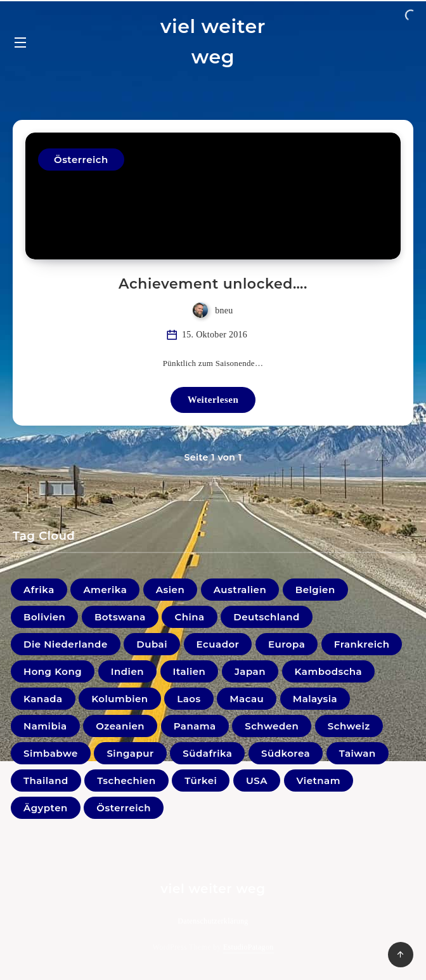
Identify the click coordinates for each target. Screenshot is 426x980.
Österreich (81, 160)
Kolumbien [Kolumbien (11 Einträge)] (119, 699)
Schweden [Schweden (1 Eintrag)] (272, 726)
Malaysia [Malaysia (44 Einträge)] (315, 699)
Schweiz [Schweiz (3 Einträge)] (349, 726)
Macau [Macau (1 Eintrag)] (247, 699)
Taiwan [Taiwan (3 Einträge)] (358, 753)
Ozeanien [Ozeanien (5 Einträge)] (120, 726)
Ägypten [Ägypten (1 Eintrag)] (46, 808)
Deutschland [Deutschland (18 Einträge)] (266, 617)
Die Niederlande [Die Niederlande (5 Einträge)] (66, 644)
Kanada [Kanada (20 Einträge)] (43, 699)
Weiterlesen (213, 400)
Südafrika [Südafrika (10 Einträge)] (207, 753)
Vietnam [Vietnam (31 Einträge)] (319, 781)
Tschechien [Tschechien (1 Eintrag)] (126, 781)
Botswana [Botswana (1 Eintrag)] (120, 617)
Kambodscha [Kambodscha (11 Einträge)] (329, 671)
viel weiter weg (213, 42)
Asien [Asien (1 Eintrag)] (170, 590)
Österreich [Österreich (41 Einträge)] (124, 808)
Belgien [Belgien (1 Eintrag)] (315, 590)
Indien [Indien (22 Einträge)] (127, 671)
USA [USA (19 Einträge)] (257, 781)
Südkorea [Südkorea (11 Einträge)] (286, 753)
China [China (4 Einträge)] (189, 617)
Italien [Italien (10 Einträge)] (190, 671)
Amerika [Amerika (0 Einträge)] (105, 590)
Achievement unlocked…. (213, 284)
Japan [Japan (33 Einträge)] (250, 671)
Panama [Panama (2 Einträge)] (195, 726)
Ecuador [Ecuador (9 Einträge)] (218, 644)
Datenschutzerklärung (213, 921)
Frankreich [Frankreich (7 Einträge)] (362, 644)
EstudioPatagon (248, 947)
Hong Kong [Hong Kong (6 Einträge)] (53, 671)
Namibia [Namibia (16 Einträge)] (45, 726)
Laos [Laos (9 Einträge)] (189, 699)
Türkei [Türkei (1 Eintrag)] (201, 781)
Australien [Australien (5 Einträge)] (240, 590)
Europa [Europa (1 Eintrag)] (287, 644)
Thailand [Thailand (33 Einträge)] (46, 781)
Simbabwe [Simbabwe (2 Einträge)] (51, 753)
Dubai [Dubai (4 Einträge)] (152, 644)
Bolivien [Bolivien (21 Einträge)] (44, 617)
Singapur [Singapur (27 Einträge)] (130, 753)
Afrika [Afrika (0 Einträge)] (39, 590)
